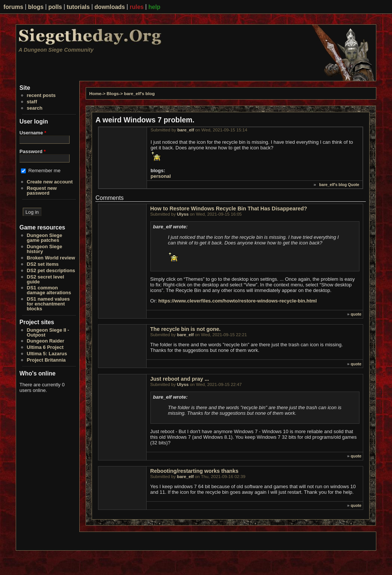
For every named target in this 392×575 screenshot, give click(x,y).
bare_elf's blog (140, 93)
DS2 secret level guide (46, 279)
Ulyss (183, 214)
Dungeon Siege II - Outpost (48, 332)
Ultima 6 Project (45, 347)
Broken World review (51, 258)
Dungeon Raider (46, 341)
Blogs (113, 93)
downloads (110, 7)
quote (356, 314)
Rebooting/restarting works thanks (195, 471)
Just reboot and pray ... (180, 379)
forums (13, 7)
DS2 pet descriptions (51, 270)
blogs (36, 7)
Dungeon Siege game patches (45, 238)
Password (33, 151)
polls (55, 7)
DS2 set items (43, 264)
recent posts (41, 95)
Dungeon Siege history (45, 249)
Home (95, 93)
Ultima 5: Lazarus (47, 354)
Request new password (42, 191)
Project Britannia (46, 360)
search (35, 108)
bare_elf (186, 130)
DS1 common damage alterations (49, 290)
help (154, 7)
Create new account (50, 182)
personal (161, 176)
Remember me (45, 171)
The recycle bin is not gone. (186, 329)
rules (137, 7)
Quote (353, 185)
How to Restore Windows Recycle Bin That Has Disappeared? (229, 209)
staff (32, 102)
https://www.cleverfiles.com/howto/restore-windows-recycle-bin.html (238, 301)
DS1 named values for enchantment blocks (48, 304)
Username (33, 133)
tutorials (78, 7)
